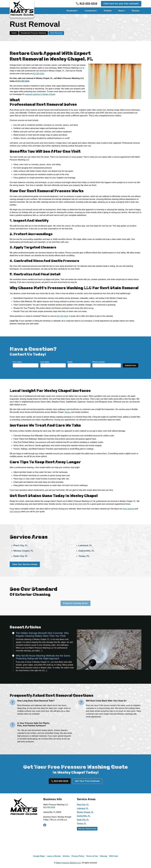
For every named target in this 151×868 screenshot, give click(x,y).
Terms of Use (92, 856)
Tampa (67, 412)
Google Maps (39, 856)
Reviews (136, 11)
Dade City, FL (21, 556)
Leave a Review (54, 856)
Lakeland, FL (85, 545)
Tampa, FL (84, 556)
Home (14, 33)
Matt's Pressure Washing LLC (68, 863)
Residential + (72, 11)
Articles (66, 856)
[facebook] (45, 825)
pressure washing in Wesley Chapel (40, 94)
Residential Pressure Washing (34, 33)
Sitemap (104, 856)
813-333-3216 (87, 4)
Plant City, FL (21, 545)
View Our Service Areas (25, 564)
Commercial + (91, 11)
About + (122, 11)
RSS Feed (114, 856)
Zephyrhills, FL (86, 551)
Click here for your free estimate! (121, 4)
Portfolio (108, 11)
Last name (71, 364)
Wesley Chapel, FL (23, 551)
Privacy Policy (78, 856)
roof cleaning (15, 512)
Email (75, 364)
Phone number (79, 364)
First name (67, 364)
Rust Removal (56, 33)
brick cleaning (129, 509)
